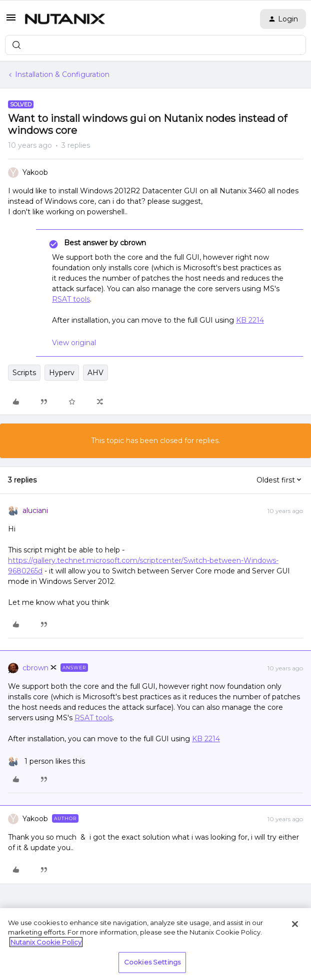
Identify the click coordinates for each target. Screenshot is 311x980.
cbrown (35, 668)
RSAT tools (71, 299)
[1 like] (46, 761)
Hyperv (62, 373)
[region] (155, 944)
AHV (95, 373)
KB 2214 (250, 320)
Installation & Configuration (62, 74)
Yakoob (35, 172)
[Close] (295, 924)
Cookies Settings (152, 962)
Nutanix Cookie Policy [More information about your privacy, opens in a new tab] (46, 942)
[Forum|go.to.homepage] (65, 19)
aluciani (35, 510)
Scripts (24, 373)
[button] (11, 21)
